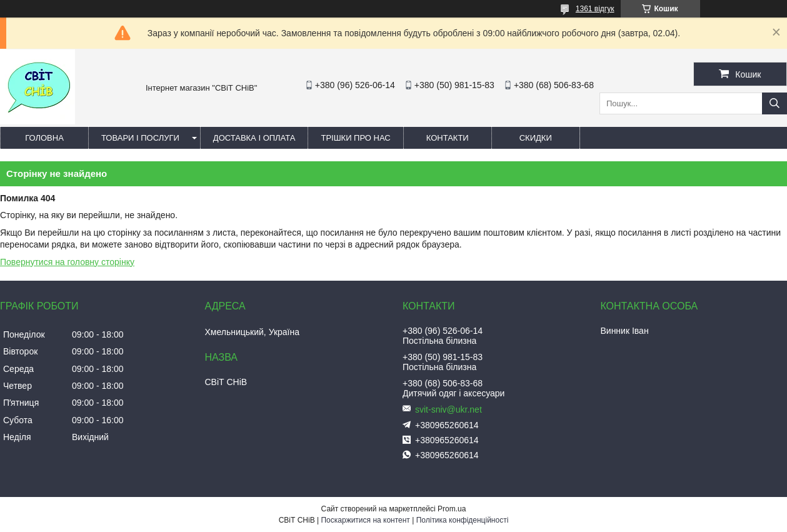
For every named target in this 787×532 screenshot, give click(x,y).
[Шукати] (774, 103)
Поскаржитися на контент (365, 520)
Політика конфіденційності (463, 520)
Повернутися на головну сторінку (67, 262)
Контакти (448, 138)
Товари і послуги (140, 138)
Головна (44, 138)
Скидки (536, 138)
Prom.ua (452, 509)
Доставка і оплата (254, 138)
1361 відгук (595, 9)
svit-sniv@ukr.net (449, 409)
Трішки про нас (355, 138)
